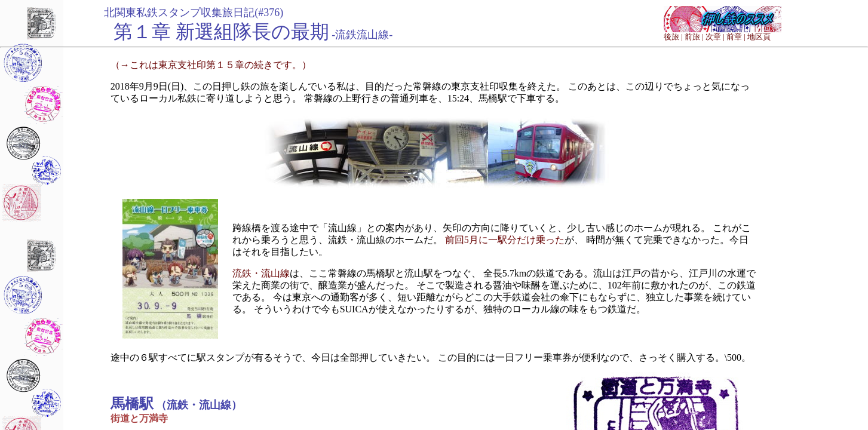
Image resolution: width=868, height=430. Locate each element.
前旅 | (694, 37)
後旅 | (673, 37)
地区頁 (759, 37)
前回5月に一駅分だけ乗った (505, 240)
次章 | (715, 37)
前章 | (736, 37)
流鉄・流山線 (261, 273)
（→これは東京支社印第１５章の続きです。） (211, 65)
